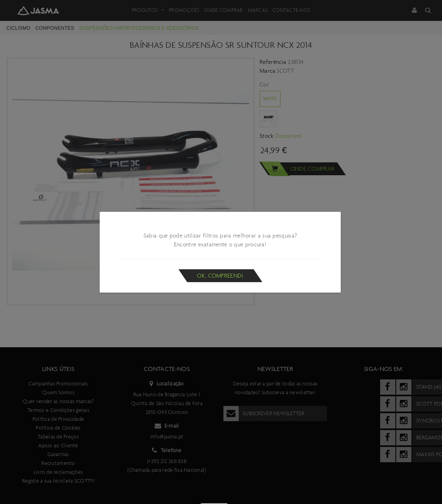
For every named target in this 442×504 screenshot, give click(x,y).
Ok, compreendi (220, 276)
